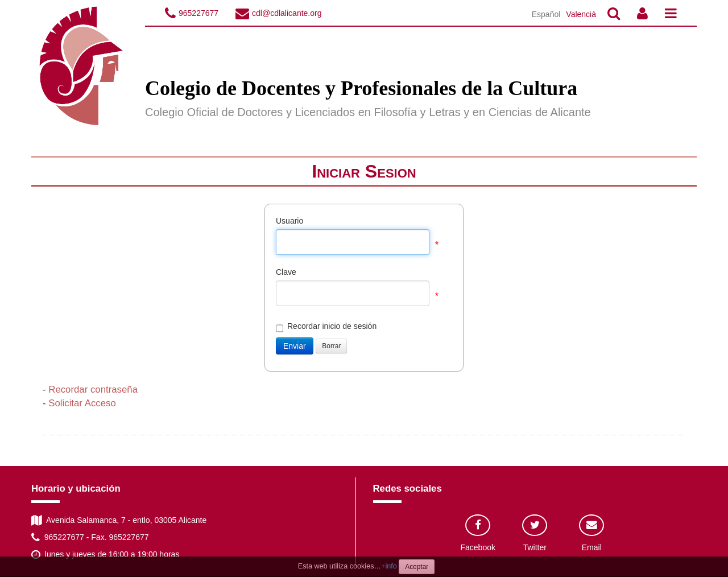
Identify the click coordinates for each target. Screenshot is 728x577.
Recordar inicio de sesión (326, 327)
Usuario (289, 221)
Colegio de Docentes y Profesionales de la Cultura (361, 88)
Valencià (581, 14)
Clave (286, 272)
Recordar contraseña (93, 390)
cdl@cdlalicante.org (287, 13)
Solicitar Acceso (82, 403)
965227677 (198, 13)
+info (389, 566)
